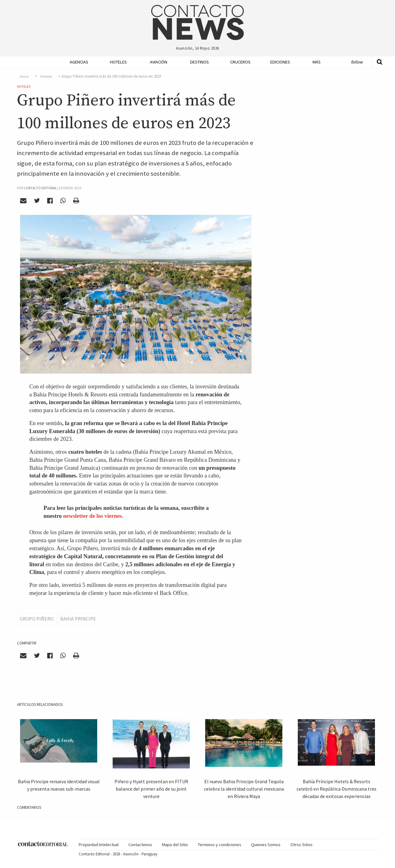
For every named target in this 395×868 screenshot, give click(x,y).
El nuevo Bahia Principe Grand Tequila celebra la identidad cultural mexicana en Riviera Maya (244, 789)
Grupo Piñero (37, 619)
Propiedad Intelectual (99, 845)
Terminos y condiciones (220, 845)
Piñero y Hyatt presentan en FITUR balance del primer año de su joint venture (151, 789)
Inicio (24, 76)
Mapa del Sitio (175, 845)
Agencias (79, 62)
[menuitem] (77, 62)
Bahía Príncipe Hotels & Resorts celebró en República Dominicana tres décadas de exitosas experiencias (337, 789)
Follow (357, 62)
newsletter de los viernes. (93, 516)
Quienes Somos (266, 845)
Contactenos (140, 845)
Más (317, 62)
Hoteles (118, 62)
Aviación (159, 62)
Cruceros (240, 62)
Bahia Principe (78, 619)
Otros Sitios (301, 845)
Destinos (200, 62)
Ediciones (280, 62)
